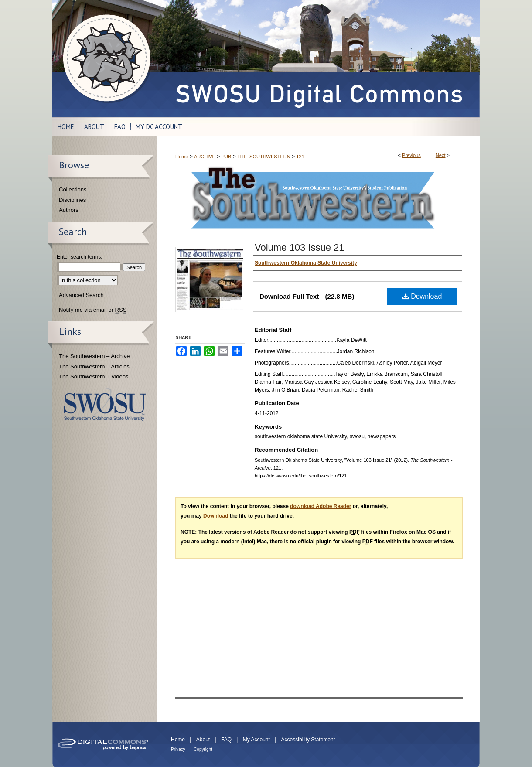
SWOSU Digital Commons (318, 59)
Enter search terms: (80, 257)
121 (300, 157)
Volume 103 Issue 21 (299, 247)
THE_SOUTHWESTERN (264, 157)
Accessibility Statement (308, 740)
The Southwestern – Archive (94, 356)
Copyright (203, 749)
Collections (73, 189)
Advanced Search (81, 295)
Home (182, 157)
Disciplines (72, 200)
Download (422, 296)
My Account (256, 740)
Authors (69, 210)
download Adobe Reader (321, 506)
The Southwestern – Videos (94, 377)
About (203, 740)
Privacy (178, 749)
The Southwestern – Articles (94, 366)
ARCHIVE (205, 157)
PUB (227, 157)
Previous (411, 155)
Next (441, 155)
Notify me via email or (93, 310)
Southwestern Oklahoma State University (105, 404)
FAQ (226, 740)
